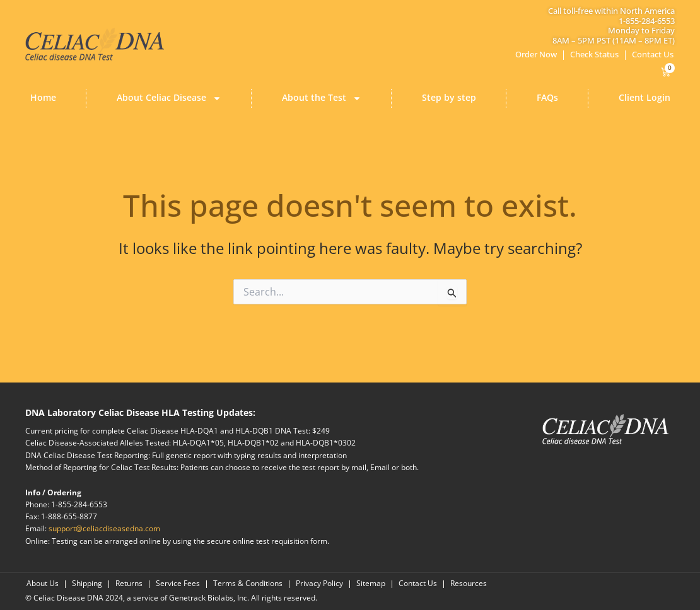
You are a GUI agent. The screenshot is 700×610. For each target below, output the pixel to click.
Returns (129, 584)
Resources (469, 584)
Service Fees (178, 584)
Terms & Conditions (248, 584)
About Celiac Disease (169, 98)
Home (43, 97)
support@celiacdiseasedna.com (104, 528)
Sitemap (371, 584)
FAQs (547, 97)
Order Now (536, 54)
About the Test (322, 98)
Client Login (645, 97)
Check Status (594, 54)
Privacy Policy (319, 584)
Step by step (449, 97)
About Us (43, 584)
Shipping (87, 584)
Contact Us (653, 54)
